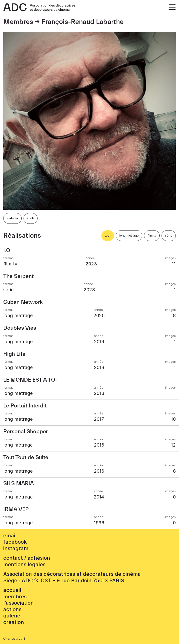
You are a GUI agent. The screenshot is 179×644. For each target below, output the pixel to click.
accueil (12, 590)
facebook (15, 542)
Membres (18, 22)
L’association (19, 603)
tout (108, 235)
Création (14, 622)
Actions (12, 609)
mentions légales (24, 564)
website (12, 218)
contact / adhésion (27, 558)
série (169, 235)
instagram (16, 548)
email (10, 536)
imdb (31, 218)
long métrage (129, 235)
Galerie (12, 616)
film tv (152, 235)
